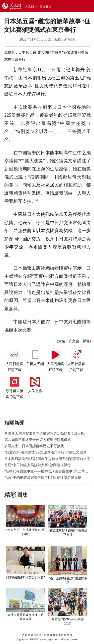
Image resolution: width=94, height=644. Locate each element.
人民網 (29, 7)
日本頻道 (46, 7)
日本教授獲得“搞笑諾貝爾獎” (25, 577)
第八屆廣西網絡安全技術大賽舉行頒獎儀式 (38, 440)
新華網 (69, 39)
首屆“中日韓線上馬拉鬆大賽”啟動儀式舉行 (37, 465)
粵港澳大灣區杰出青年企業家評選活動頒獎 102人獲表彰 (48, 434)
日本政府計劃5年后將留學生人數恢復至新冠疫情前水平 (47, 459)
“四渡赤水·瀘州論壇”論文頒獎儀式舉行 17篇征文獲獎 (45, 452)
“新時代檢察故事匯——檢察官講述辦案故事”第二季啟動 (48, 471)
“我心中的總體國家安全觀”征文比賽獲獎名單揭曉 (43, 478)
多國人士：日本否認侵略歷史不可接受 (34, 446)
